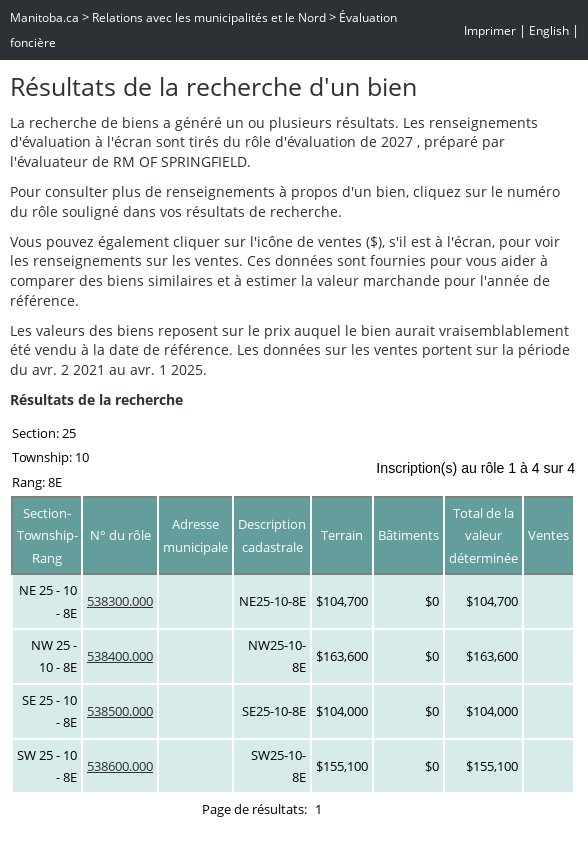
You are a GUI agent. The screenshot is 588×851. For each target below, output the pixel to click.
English (549, 30)
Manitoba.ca (44, 17)
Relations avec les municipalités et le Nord (209, 17)
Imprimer (490, 30)
